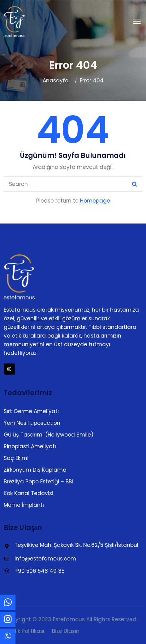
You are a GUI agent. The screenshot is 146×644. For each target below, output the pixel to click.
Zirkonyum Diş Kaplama (35, 470)
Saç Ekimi (16, 458)
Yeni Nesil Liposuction (32, 423)
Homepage (95, 201)
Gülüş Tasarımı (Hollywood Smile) (49, 435)
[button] (137, 22)
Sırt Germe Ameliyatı (31, 411)
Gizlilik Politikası (24, 631)
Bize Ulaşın (66, 631)
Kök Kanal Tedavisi (28, 493)
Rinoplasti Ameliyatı (30, 446)
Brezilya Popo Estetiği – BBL (39, 482)
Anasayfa (56, 80)
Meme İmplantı (24, 505)
